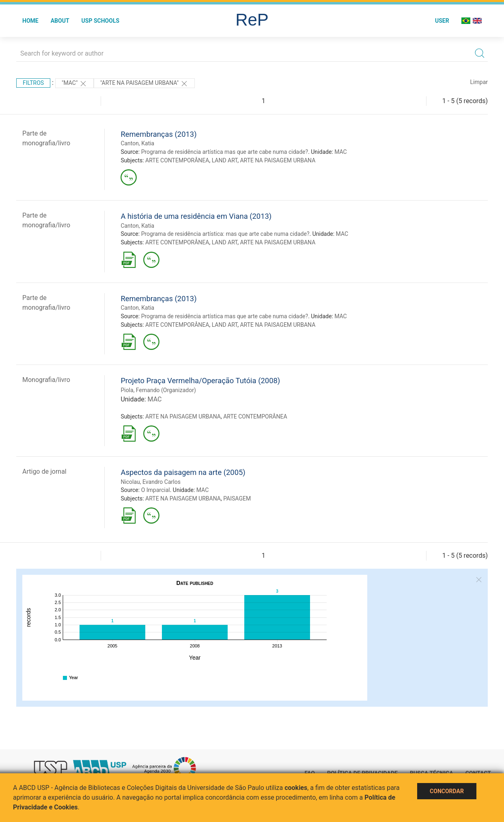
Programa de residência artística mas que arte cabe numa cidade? (225, 152)
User (442, 21)
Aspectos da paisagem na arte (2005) (183, 472)
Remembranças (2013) (158, 134)
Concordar (447, 791)
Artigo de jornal (44, 471)
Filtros (33, 83)
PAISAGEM (237, 498)
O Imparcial (156, 490)
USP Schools (101, 21)
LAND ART (225, 160)
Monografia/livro (46, 380)
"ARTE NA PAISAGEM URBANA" (144, 84)
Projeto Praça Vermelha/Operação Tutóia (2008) (200, 381)
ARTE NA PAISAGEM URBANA (278, 160)
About (60, 21)
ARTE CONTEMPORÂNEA (177, 160)
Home (30, 21)
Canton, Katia (137, 143)
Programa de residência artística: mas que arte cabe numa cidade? (225, 234)
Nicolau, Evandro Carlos (151, 482)
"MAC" (74, 84)
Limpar (479, 82)
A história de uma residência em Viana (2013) (196, 216)
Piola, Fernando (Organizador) (158, 390)
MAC (341, 152)
